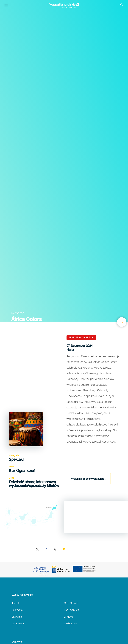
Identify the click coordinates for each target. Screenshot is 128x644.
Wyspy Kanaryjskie (22, 595)
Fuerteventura (71, 610)
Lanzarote (17, 610)
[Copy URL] (55, 550)
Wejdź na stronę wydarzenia (89, 478)
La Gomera (18, 623)
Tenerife (16, 603)
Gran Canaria (71, 603)
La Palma (17, 617)
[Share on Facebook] (46, 550)
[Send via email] (64, 550)
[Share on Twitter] (37, 550)
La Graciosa (70, 623)
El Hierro (68, 617)
